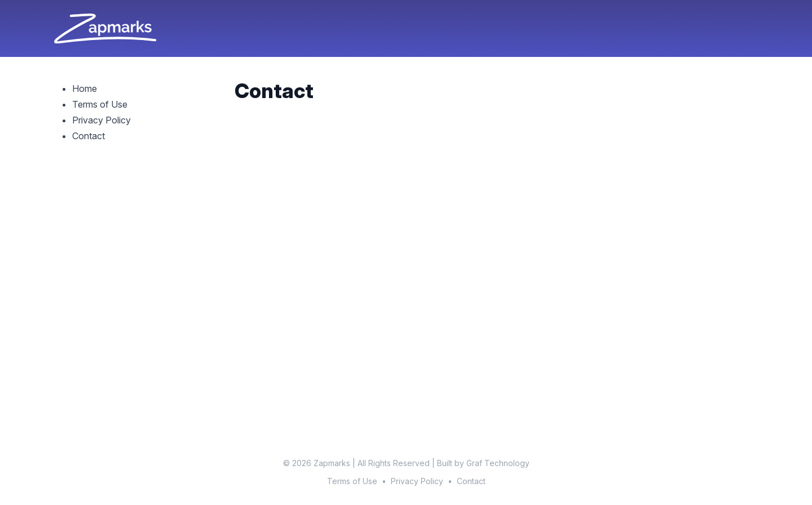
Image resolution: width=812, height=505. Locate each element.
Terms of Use (100, 104)
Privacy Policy (101, 120)
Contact (89, 136)
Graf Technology (498, 463)
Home (85, 88)
